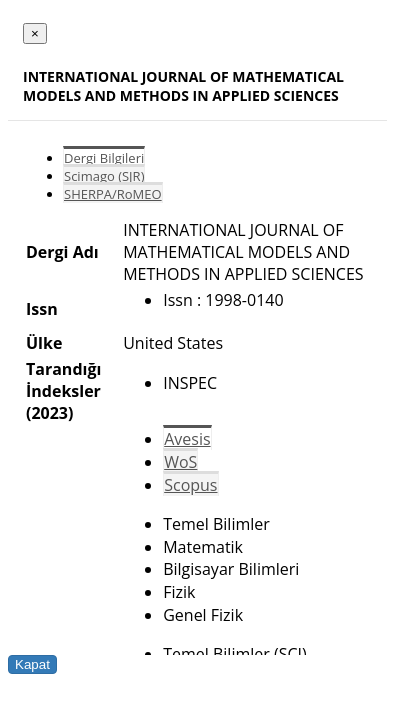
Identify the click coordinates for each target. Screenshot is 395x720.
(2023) (49, 413)
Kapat (32, 664)
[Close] (35, 33)
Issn (42, 309)
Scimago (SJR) (104, 176)
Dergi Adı (62, 252)
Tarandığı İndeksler (63, 380)
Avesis (187, 439)
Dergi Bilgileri (104, 158)
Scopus (190, 485)
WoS (180, 462)
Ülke (44, 343)
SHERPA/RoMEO (113, 194)
